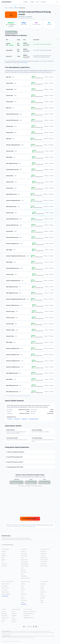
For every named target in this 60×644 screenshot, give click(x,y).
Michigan (23, 602)
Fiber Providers (44, 564)
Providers (32, 2)
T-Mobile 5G (4, 564)
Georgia (23, 598)
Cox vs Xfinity (4, 590)
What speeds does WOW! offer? (15, 467)
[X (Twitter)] (31, 627)
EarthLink (14, 622)
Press (3, 622)
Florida (23, 588)
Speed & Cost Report (25, 578)
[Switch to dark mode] (57, 2)
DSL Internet (43, 556)
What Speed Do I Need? (29, 618)
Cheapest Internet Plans (29, 614)
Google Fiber (4, 566)
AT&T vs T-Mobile (5, 588)
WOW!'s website (24, 62)
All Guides (23, 552)
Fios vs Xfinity (4, 586)
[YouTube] (24, 627)
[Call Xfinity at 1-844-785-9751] (44, 482)
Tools (38, 2)
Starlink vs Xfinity (5, 592)
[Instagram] (29, 627)
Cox (2, 562)
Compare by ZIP (24, 562)
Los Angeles (43, 584)
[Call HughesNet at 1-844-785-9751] (16, 482)
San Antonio (43, 596)
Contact (3, 620)
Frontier (3, 554)
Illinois (22, 592)
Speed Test (23, 570)
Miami (42, 600)
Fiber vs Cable (27, 616)
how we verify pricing (31, 527)
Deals (22, 558)
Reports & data (24, 560)
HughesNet (14, 616)
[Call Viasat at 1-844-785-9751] (31, 482)
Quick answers (24, 554)
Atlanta (42, 602)
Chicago (42, 588)
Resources (44, 2)
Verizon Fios (4, 556)
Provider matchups (25, 566)
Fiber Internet (43, 552)
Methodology (24, 576)
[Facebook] (26, 627)
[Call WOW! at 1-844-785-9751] (11, 32)
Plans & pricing (24, 556)
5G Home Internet (44, 560)
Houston (42, 586)
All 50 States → (24, 604)
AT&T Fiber (4, 552)
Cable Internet (44, 554)
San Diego (43, 598)
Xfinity (3, 558)
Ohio (22, 596)
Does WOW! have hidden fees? (15, 457)
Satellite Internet (44, 558)
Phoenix (42, 590)
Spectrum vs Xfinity (6, 584)
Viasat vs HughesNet (6, 594)
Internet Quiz (24, 572)
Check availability (25, 564)
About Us (4, 612)
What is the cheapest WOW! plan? (16, 452)
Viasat (13, 618)
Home (6, 8)
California (23, 584)
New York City (43, 592)
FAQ (22, 574)
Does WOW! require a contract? (15, 462)
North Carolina (24, 600)
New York (23, 590)
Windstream (14, 620)
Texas (22, 586)
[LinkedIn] (36, 627)
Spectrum (4, 560)
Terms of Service (5, 618)
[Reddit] (34, 627)
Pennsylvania (24, 594)
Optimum (14, 612)
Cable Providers (44, 566)
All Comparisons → (5, 596)
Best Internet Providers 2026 (29, 612)
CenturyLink (14, 614)
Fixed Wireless (44, 562)
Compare (26, 2)
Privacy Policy (4, 616)
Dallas (42, 594)
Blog (22, 568)
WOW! (16, 8)
